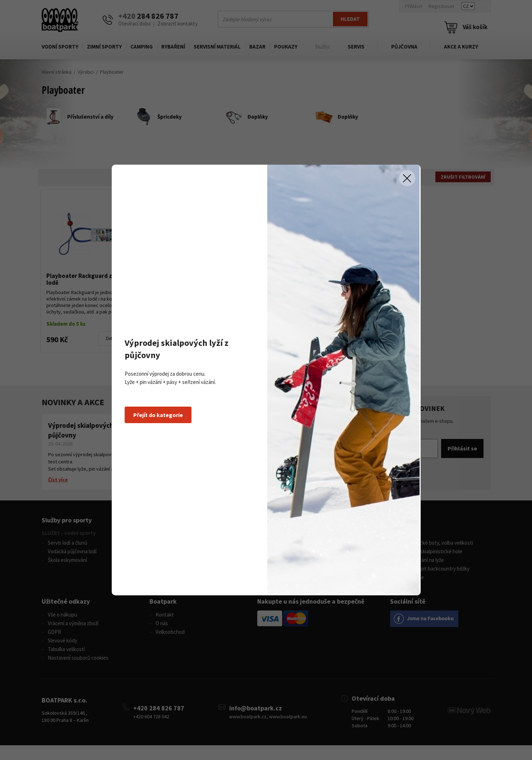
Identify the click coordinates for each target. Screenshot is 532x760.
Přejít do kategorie (158, 415)
